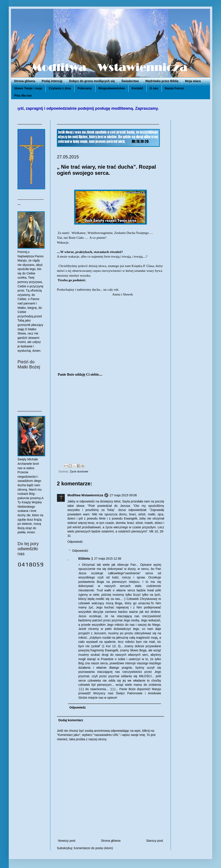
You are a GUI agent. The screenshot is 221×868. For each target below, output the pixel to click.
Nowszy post (67, 841)
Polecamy (85, 88)
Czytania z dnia (60, 88)
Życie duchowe (79, 472)
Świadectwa (130, 81)
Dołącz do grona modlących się (92, 81)
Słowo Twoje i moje (28, 88)
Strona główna (25, 81)
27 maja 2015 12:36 (108, 559)
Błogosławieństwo (112, 88)
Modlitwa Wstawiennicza (85, 495)
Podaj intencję (52, 81)
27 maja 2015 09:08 (123, 495)
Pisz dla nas (23, 95)
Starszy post (155, 841)
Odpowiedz (75, 542)
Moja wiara (193, 81)
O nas (154, 88)
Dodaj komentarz (71, 720)
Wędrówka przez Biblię (162, 81)
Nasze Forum (174, 88)
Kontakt (137, 88)
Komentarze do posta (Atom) (93, 848)
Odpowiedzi (80, 551)
